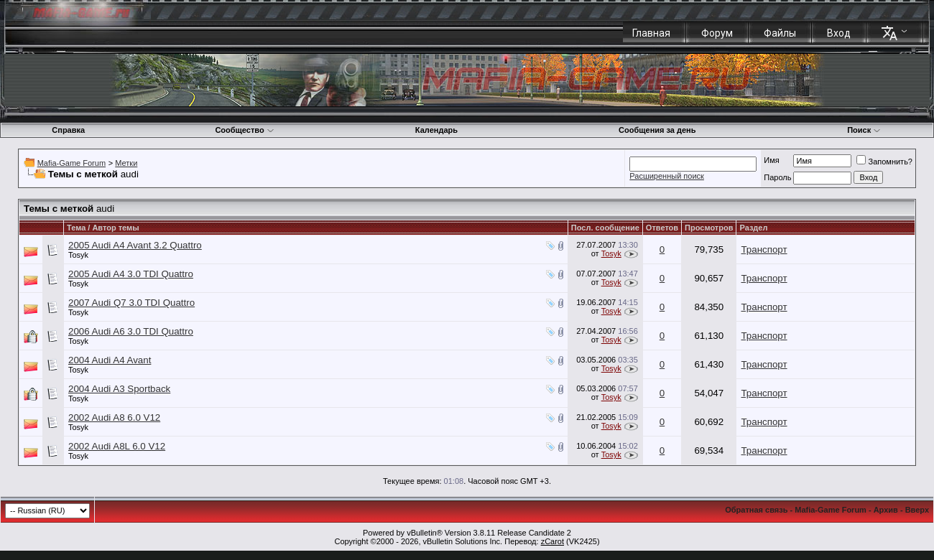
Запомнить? (884, 162)
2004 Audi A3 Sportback (119, 389)
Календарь (436, 130)
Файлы (780, 33)
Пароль (777, 177)
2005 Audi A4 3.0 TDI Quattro (131, 274)
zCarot (552, 541)
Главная (651, 33)
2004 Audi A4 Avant (110, 360)
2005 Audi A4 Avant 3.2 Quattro (135, 245)
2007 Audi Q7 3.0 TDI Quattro (131, 303)
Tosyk (78, 255)
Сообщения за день (657, 130)
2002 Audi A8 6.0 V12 (114, 417)
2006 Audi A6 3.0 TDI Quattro (131, 331)
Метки (126, 163)
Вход (839, 33)
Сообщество (244, 130)
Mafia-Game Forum (71, 163)
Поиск (864, 130)
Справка (68, 130)
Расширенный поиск (667, 176)
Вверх (917, 510)
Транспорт (764, 249)
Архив (886, 510)
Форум (717, 33)
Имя (771, 160)
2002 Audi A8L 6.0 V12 (117, 446)
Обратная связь (756, 510)
